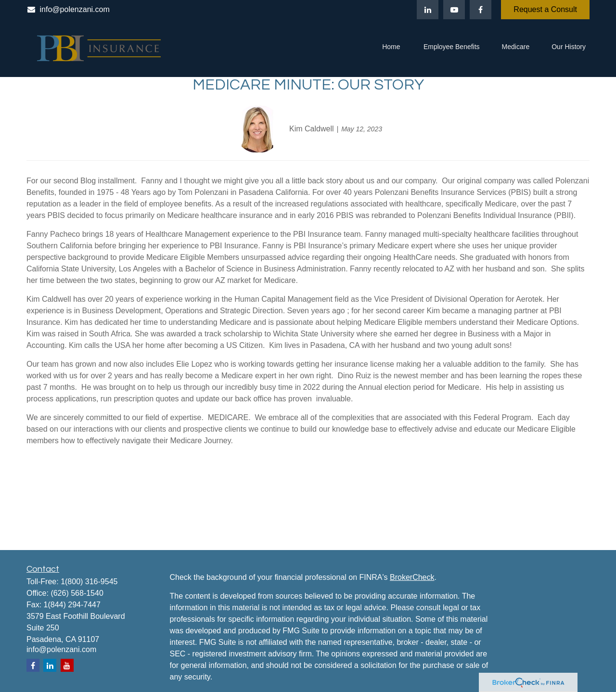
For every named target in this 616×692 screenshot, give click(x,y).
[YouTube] (454, 10)
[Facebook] (481, 10)
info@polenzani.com (68, 9)
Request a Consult (545, 9)
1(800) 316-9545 (89, 582)
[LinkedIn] (428, 10)
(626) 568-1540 (77, 593)
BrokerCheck (412, 577)
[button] (391, 48)
